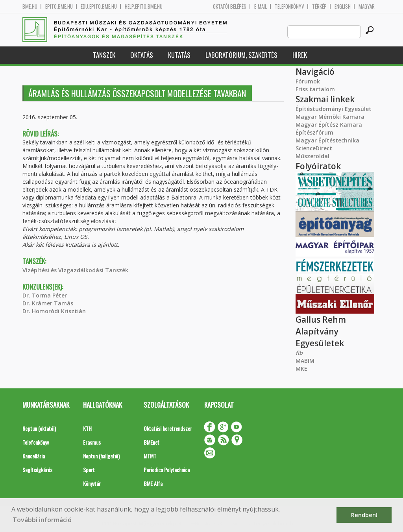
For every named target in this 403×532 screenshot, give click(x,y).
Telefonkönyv (289, 6)
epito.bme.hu (59, 6)
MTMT (150, 456)
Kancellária (34, 456)
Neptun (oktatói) (39, 428)
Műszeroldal (312, 156)
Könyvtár (92, 483)
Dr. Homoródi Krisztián (54, 311)
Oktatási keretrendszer (168, 428)
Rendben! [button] (364, 515)
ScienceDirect (314, 148)
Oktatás (142, 55)
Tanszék (104, 55)
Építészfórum (314, 132)
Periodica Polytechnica (167, 470)
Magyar (367, 6)
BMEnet (152, 442)
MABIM (305, 361)
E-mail (261, 6)
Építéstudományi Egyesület (334, 109)
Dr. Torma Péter (45, 295)
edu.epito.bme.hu (99, 6)
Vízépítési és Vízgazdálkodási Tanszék (75, 270)
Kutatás (179, 55)
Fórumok (308, 81)
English (343, 6)
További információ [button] (42, 520)
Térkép (319, 6)
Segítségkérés (37, 470)
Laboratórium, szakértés (241, 55)
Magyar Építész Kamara (329, 125)
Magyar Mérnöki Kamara (330, 117)
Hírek (300, 55)
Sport (89, 470)
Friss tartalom (315, 89)
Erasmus (92, 442)
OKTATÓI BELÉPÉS (230, 6)
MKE (301, 369)
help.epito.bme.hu (144, 6)
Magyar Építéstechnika (327, 140)
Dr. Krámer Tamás (48, 303)
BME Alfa (153, 483)
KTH (87, 428)
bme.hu (30, 6)
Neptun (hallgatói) (101, 456)
